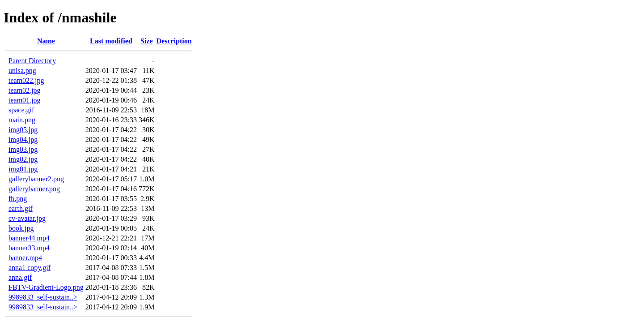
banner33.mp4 (29, 248)
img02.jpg (23, 159)
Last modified (111, 41)
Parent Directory (32, 61)
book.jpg (21, 228)
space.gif (21, 110)
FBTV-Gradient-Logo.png (46, 287)
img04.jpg (23, 139)
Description (174, 41)
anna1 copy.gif (30, 268)
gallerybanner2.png (36, 179)
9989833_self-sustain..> (43, 297)
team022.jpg (26, 80)
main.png (22, 120)
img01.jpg (23, 169)
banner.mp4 (25, 258)
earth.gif (21, 208)
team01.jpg (25, 100)
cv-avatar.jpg (27, 218)
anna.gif (20, 277)
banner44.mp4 (29, 238)
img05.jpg (23, 130)
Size (147, 41)
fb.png (18, 199)
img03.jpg (23, 149)
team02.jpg (25, 90)
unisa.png (22, 71)
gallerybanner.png (34, 189)
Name (46, 41)
